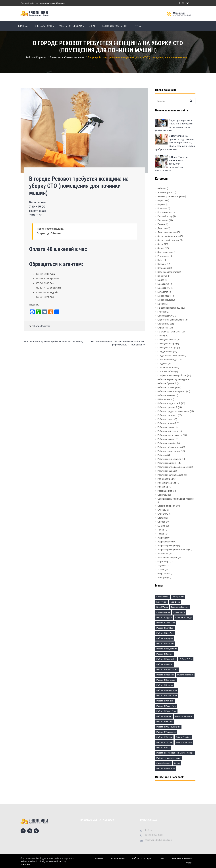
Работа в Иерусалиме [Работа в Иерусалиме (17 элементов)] (167, 649)
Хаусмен (162, 566)
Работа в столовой (167, 423)
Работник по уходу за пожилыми (174, 467)
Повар (161, 336)
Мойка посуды (165, 300)
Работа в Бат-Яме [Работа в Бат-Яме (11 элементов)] (165, 628)
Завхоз (161, 248)
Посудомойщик (165, 352)
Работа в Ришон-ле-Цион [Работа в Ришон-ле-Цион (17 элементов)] (168, 727)
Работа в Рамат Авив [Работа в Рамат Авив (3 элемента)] (166, 711)
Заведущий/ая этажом (169, 236)
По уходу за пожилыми (169, 332)
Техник (161, 530)
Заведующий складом (169, 240)
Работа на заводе (166, 427)
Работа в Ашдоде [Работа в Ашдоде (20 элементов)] (183, 618)
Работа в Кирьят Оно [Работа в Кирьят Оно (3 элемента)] (166, 659)
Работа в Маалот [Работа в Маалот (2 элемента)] (165, 664)
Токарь (161, 534)
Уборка (161, 538)
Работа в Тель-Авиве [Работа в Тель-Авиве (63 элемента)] (166, 732)
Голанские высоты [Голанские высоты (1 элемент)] (180, 607)
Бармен (161, 204)
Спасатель (163, 514)
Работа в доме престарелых (172, 391)
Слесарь (162, 510)
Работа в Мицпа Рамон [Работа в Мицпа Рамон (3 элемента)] (167, 670)
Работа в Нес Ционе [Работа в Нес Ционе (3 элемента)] (166, 680)
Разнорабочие (165, 479)
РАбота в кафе (165, 399)
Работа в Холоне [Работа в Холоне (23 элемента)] (164, 742)
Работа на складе (166, 439)
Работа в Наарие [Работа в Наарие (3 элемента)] (185, 675)
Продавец (162, 364)
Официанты (164, 324)
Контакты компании (115, 26)
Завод (161, 244)
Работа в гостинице (167, 387)
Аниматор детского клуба (170, 196)
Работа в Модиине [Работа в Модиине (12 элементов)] (165, 675)
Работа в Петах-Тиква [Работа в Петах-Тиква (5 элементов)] (167, 690)
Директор (162, 228)
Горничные (163, 220)
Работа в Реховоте (41, 326)
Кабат (160, 260)
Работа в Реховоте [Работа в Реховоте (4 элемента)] (184, 716)
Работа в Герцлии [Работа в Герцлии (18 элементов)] (165, 638)
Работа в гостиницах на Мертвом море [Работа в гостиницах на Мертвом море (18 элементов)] (175, 753)
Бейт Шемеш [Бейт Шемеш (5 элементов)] (162, 597)
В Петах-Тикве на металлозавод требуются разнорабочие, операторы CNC (171, 164)
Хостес (161, 570)
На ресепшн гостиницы (169, 308)
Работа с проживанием (169, 451)
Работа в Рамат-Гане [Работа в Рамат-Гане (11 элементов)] (166, 706)
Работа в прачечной (168, 407)
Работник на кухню (167, 463)
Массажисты (164, 288)
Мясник (161, 304)
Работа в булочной (167, 383)
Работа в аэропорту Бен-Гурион (173, 379)
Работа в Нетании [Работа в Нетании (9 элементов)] (165, 685)
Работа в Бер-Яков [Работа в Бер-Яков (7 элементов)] (165, 633)
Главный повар (165, 216)
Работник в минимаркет (169, 459)
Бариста (162, 200)
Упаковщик (163, 554)
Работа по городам (70, 26)
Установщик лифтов (168, 558)
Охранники (163, 328)
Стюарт (161, 522)
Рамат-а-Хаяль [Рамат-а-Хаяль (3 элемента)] (164, 763)
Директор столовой (167, 232)
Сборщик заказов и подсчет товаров (176, 499)
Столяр (161, 518)
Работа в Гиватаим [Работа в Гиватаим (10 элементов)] (165, 644)
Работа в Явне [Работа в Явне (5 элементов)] (163, 748)
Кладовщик (163, 268)
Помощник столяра (167, 348)
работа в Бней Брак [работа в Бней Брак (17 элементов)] (166, 768)
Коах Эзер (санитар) (168, 272)
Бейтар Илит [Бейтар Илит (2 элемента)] (178, 597)
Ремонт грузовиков (167, 483)
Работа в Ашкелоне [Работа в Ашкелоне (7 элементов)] (166, 623)
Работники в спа (166, 471)
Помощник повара (167, 344)
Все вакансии (43, 26)
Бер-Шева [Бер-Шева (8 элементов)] (175, 602)
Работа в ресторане (167, 415)
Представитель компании (170, 356)
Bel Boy (161, 188)
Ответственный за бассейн (171, 320)
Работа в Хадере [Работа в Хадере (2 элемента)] (164, 737)
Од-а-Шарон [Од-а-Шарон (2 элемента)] (179, 612)
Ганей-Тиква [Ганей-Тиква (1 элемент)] (162, 607)
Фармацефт (163, 562)
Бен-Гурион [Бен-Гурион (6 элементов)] (162, 602)
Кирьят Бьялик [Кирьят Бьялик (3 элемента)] (163, 612)
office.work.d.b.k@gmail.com (159, 840)
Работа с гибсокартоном (170, 447)
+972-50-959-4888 (182, 15)
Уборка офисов (165, 542)
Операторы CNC (166, 316)
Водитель (162, 208)
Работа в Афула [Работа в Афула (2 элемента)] (164, 618)
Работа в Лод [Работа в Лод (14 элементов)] (186, 659)
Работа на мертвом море (170, 435)
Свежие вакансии (166, 506)
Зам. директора (165, 252)
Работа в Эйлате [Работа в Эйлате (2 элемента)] (184, 742)
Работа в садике (166, 419)
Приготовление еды (167, 360)
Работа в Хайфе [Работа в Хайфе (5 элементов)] (183, 737)
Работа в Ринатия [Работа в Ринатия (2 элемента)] (165, 722)
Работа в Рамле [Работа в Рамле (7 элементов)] (164, 716)
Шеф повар (163, 574)
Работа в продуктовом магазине (174, 411)
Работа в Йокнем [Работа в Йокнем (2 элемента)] (164, 654)
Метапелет (163, 292)
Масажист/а (163, 284)
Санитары (163, 495)
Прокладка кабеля (167, 367)
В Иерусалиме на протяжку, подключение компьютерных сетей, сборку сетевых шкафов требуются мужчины (175, 143)
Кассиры (162, 264)
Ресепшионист (165, 491)
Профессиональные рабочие (172, 375)
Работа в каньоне (166, 395)
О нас (92, 26)
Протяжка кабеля (166, 371)
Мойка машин (164, 296)
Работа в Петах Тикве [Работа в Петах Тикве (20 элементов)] (167, 696)
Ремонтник (163, 487)
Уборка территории (167, 546)
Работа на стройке (167, 443)
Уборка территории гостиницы (173, 550)
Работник (162, 455)
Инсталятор (163, 256)
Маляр (161, 280)
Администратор (165, 192)
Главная (23, 26)
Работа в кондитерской (169, 403)
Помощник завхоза (167, 340)
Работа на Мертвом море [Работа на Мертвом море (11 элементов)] (169, 758)
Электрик (162, 577)
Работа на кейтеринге (168, 431)
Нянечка (162, 312)
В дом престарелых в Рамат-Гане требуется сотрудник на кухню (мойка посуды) (174, 125)
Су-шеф (162, 526)
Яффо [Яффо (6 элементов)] (177, 763)
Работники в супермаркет (170, 475)
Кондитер (162, 276)
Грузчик (161, 224)
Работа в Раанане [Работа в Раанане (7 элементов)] (165, 701)
